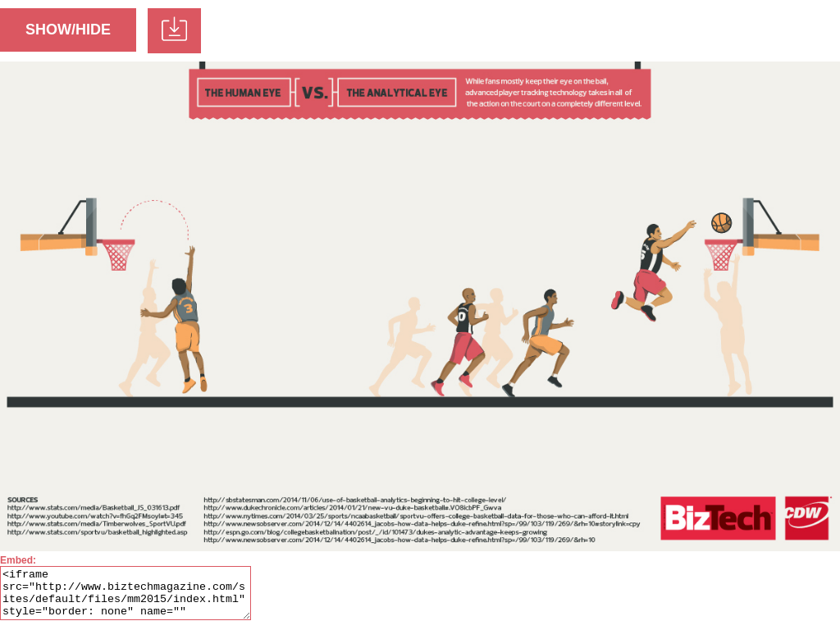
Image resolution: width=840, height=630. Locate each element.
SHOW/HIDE (68, 30)
